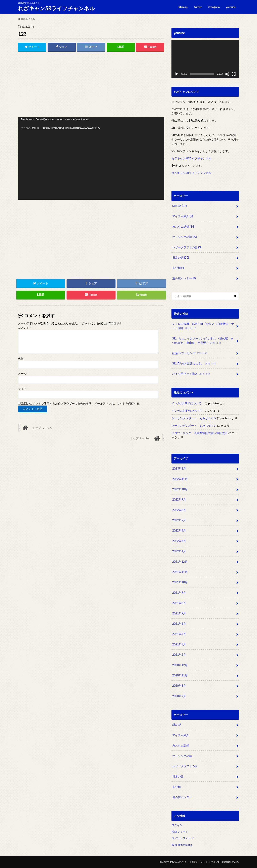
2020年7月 (179, 696)
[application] (91, 158)
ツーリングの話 (185, 237)
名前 (22, 359)
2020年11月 (180, 675)
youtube (231, 7)
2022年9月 (179, 499)
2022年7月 (179, 520)
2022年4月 (179, 541)
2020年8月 (179, 686)
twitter (198, 7)
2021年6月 (179, 624)
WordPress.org (182, 845)
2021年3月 (179, 644)
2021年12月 (180, 562)
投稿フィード (180, 832)
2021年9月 (179, 593)
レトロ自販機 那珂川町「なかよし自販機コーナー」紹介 (203, 326)
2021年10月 (180, 582)
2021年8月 (179, 603)
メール (23, 374)
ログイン (177, 825)
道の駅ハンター (184, 278)
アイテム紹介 (183, 216)
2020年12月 (180, 665)
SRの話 (179, 206)
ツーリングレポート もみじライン (194, 418)
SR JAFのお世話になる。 (194, 364)
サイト (22, 389)
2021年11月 (180, 572)
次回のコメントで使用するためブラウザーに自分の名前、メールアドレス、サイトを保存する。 (82, 404)
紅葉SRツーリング (190, 353)
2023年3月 (179, 468)
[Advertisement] (91, 86)
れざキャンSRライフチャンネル (56, 8)
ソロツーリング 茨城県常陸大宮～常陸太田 (200, 433)
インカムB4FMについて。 (188, 403)
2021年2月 (179, 655)
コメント (25, 328)
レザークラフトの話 (187, 247)
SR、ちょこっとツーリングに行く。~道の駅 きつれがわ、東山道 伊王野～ (203, 341)
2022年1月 (179, 551)
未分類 (178, 268)
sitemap (183, 7)
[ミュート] (227, 74)
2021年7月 (179, 613)
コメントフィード (183, 838)
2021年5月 (179, 634)
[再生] (177, 74)
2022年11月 (180, 479)
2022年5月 (179, 530)
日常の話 (181, 258)
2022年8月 (179, 510)
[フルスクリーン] (234, 74)
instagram (214, 7)
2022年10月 (180, 489)
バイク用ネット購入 (191, 374)
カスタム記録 (183, 227)
